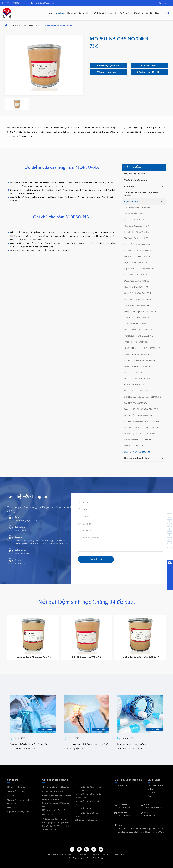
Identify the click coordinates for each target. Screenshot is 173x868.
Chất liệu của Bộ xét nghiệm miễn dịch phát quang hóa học (56, 821)
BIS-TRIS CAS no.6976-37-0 (136, 403)
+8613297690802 (125, 808)
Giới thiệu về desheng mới (104, 13)
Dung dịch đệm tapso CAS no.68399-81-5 (141, 311)
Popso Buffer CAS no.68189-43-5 (137, 299)
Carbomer (129, 186)
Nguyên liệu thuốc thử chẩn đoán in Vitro (57, 805)
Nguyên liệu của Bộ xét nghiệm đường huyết (88, 796)
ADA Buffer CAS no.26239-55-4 (137, 324)
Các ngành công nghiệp (78, 13)
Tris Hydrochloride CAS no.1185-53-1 (139, 208)
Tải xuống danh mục (108, 72)
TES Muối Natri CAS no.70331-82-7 (139, 336)
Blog (157, 13)
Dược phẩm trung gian (85, 809)
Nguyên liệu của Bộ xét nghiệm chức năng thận (88, 789)
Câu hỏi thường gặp (157, 786)
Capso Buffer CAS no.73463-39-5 (137, 293)
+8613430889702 (12, 3)
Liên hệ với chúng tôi (143, 13)
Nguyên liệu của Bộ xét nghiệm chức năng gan (56, 828)
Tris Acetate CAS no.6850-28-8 (137, 305)
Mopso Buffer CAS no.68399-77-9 (138, 250)
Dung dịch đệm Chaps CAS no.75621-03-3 (141, 409)
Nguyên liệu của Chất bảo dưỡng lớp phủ (86, 815)
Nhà (50, 13)
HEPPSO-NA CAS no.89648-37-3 (138, 366)
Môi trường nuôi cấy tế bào (54, 810)
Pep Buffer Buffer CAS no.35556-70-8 (139, 269)
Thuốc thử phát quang (136, 180)
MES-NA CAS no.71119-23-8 (136, 446)
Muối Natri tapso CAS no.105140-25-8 (140, 360)
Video (150, 789)
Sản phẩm (60, 13)
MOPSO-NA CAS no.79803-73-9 (58, 25)
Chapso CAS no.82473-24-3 (135, 385)
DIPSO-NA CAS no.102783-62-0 (137, 379)
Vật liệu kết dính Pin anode (86, 820)
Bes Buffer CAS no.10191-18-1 (137, 275)
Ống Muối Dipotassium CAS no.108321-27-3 (142, 348)
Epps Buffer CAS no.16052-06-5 (137, 244)
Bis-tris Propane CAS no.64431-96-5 (139, 440)
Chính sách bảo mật (95, 858)
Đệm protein (48, 815)
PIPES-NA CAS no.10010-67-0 (137, 354)
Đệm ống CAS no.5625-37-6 (136, 263)
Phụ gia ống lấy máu (135, 174)
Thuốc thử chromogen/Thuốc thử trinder (141, 194)
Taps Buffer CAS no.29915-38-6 (137, 238)
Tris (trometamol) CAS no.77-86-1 (138, 214)
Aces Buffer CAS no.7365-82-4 (137, 318)
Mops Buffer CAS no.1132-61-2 (137, 232)
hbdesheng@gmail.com (45, 3)
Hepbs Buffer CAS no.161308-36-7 (138, 330)
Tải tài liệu (152, 793)
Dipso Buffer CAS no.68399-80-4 (137, 281)
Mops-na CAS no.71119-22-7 (136, 373)
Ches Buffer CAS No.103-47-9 (136, 287)
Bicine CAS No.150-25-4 (134, 220)
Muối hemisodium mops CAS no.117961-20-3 (142, 421)
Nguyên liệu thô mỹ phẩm (137, 458)
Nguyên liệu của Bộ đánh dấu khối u (88, 803)
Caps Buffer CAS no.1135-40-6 (137, 226)
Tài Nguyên (125, 13)
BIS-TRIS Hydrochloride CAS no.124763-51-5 (143, 397)
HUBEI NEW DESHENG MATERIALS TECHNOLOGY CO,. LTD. (84, 855)
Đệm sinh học (35, 25)
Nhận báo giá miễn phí (150, 72)
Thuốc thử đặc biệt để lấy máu (56, 787)
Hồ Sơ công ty (121, 786)
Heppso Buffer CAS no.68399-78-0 (138, 415)
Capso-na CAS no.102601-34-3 (136, 391)
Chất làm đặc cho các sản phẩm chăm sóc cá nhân (57, 798)
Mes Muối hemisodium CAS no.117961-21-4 (142, 427)
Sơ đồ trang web (76, 858)
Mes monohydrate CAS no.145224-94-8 (140, 434)
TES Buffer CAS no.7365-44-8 (136, 342)
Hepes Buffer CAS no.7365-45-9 (137, 256)
